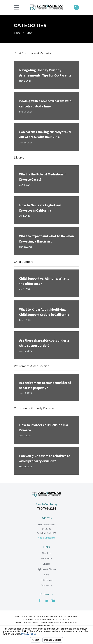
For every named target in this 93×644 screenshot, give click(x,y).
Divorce (47, 564)
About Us (47, 553)
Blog (47, 574)
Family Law (47, 558)
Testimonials (47, 580)
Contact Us (47, 585)
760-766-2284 (47, 508)
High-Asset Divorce (47, 569)
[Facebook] (40, 600)
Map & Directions (47, 538)
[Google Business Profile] (53, 600)
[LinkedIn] (46, 600)
